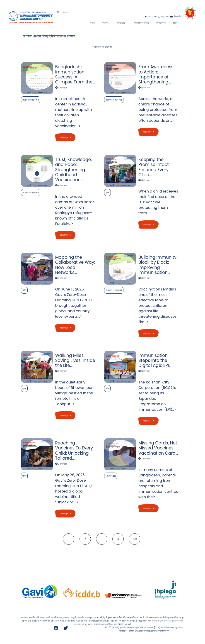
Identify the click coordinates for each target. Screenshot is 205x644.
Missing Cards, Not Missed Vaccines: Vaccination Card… (158, 448)
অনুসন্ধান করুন (161, 23)
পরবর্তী (135, 539)
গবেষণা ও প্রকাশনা (31, 100)
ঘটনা (24, 290)
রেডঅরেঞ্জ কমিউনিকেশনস (160, 631)
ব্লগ (107, 192)
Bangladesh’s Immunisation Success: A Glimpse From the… (75, 74)
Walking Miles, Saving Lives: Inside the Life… (75, 360)
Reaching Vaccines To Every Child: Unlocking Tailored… (74, 451)
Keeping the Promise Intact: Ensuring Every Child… (154, 167)
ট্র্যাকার (175, 23)
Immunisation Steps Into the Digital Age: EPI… (155, 360)
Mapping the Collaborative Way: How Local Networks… (75, 265)
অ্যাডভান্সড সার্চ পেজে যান (102, 47)
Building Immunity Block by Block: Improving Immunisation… (157, 265)
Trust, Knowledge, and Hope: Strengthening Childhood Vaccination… (74, 170)
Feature (111, 476)
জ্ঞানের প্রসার (122, 23)
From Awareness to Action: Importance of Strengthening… (156, 74)
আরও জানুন (65, 137)
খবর (107, 388)
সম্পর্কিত (106, 23)
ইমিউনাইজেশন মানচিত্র (141, 23)
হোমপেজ (92, 23)
